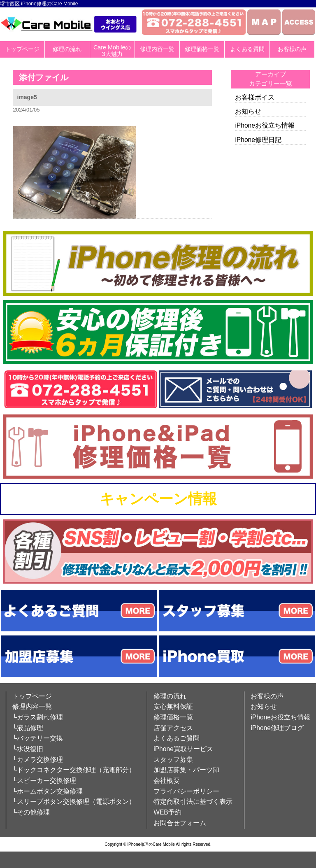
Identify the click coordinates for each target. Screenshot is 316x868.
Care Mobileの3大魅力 (112, 51)
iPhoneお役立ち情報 (265, 125)
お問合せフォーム (180, 823)
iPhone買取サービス (183, 749)
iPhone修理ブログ (277, 728)
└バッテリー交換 (38, 738)
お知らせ (248, 111)
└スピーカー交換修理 (44, 781)
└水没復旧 (28, 749)
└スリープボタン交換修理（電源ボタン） (74, 802)
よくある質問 (247, 49)
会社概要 (167, 781)
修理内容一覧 (157, 49)
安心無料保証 (173, 706)
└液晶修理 (28, 728)
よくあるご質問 (177, 738)
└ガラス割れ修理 (38, 717)
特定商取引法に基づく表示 (193, 802)
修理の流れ (67, 49)
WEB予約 (167, 812)
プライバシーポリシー (186, 791)
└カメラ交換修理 (38, 760)
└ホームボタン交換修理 (48, 791)
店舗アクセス (173, 728)
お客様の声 (292, 49)
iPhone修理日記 (258, 140)
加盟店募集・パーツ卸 (186, 770)
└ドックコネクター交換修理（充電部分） (74, 770)
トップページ (22, 49)
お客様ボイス (255, 97)
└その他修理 (31, 812)
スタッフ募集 (173, 760)
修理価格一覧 (202, 49)
